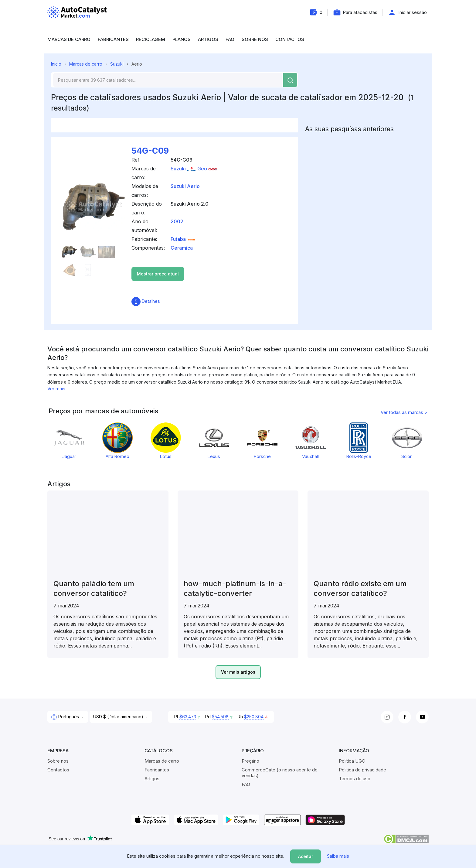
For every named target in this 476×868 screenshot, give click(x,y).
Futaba (183, 239)
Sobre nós (255, 39)
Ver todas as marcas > (404, 412)
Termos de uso (355, 779)
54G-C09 (150, 151)
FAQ (230, 39)
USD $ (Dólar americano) (119, 717)
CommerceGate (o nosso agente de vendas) (280, 773)
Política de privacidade (362, 770)
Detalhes (146, 301)
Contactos (290, 39)
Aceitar (306, 856)
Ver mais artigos (238, 672)
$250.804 (254, 717)
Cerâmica (182, 248)
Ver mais (56, 389)
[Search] (167, 80)
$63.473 (188, 717)
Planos (182, 39)
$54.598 (220, 717)
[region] (238, 365)
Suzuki (117, 64)
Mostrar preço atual (158, 274)
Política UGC (352, 761)
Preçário (250, 761)
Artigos (208, 39)
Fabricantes (113, 39)
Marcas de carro (69, 39)
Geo (207, 169)
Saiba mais (338, 856)
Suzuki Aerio (185, 186)
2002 (177, 221)
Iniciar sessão (413, 12)
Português (66, 717)
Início (56, 64)
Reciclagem (151, 39)
